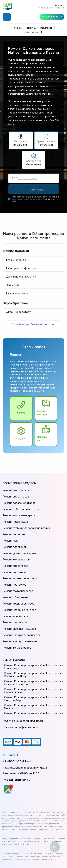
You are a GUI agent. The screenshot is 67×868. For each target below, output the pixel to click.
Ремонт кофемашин (15, 515)
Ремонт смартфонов (15, 490)
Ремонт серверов (14, 526)
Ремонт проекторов (15, 551)
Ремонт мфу (10, 531)
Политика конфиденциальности (22, 688)
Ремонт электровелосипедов (21, 606)
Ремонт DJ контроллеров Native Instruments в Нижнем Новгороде (32, 651)
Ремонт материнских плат (18, 586)
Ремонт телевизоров (16, 546)
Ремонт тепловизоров (16, 616)
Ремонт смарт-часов (15, 495)
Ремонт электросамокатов (19, 611)
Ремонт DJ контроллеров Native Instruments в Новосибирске (32, 659)
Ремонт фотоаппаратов (17, 571)
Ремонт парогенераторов (19, 500)
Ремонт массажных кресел (19, 510)
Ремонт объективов (15, 576)
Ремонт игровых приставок (19, 561)
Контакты (10, 720)
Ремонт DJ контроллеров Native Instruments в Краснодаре (32, 635)
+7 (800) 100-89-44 (51, 16)
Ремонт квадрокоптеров (18, 581)
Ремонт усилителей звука (18, 541)
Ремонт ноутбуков (14, 566)
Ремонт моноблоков (15, 591)
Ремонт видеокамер (15, 556)
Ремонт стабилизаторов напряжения (26, 521)
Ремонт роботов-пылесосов (20, 505)
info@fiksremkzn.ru (16, 745)
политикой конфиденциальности (29, 200)
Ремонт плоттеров (14, 536)
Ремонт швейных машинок (19, 601)
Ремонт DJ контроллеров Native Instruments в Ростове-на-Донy (32, 643)
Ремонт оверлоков (14, 596)
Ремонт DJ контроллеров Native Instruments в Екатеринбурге (32, 667)
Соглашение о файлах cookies (21, 693)
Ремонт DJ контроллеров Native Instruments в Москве (32, 675)
